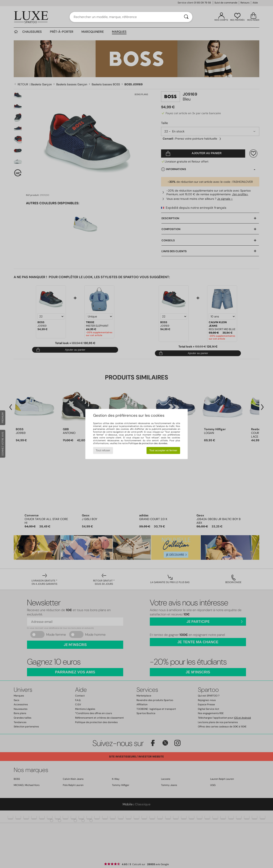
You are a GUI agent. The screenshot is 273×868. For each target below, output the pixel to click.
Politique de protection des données (148, 443)
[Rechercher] (186, 17)
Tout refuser (103, 450)
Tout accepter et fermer (163, 450)
